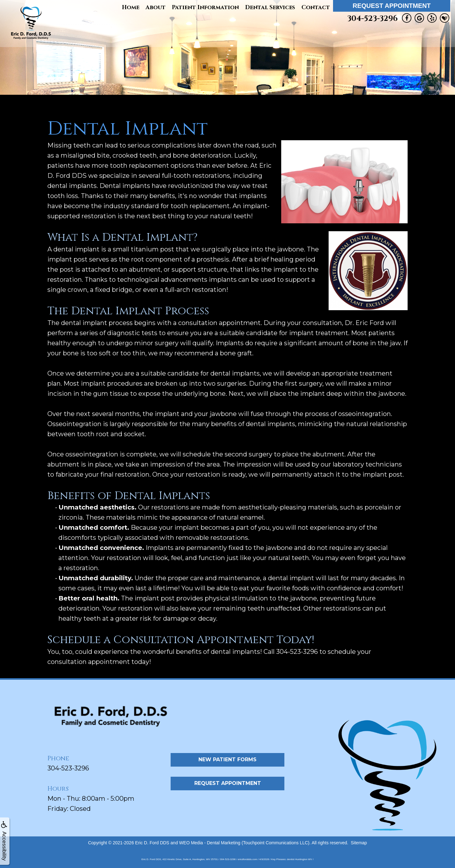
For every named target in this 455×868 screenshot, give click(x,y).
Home (131, 7)
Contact (316, 7)
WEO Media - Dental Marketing (210, 843)
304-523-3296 (373, 19)
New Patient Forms (227, 759)
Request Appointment (392, 6)
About (156, 7)
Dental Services (270, 7)
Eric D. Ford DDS (152, 843)
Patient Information (205, 7)
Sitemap (359, 843)
